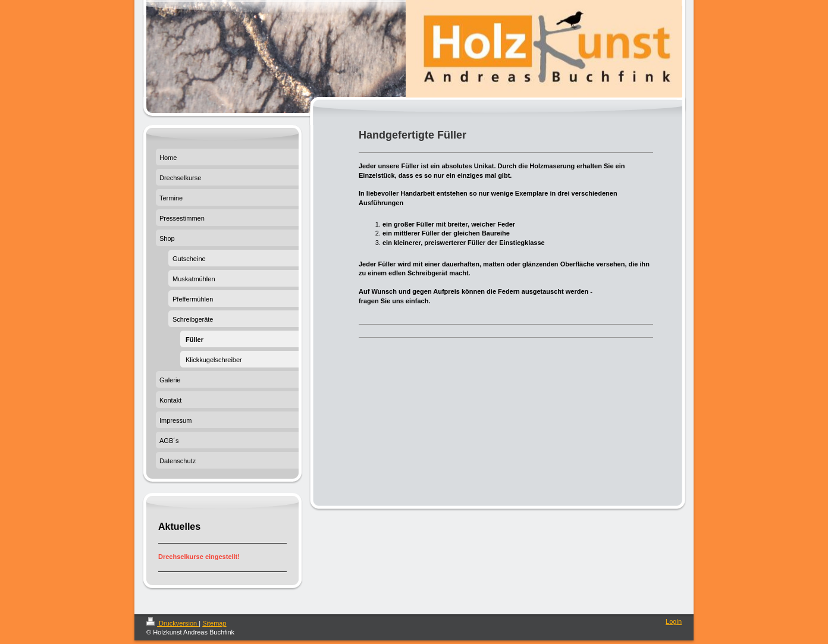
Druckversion (172, 623)
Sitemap (214, 623)
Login (674, 621)
